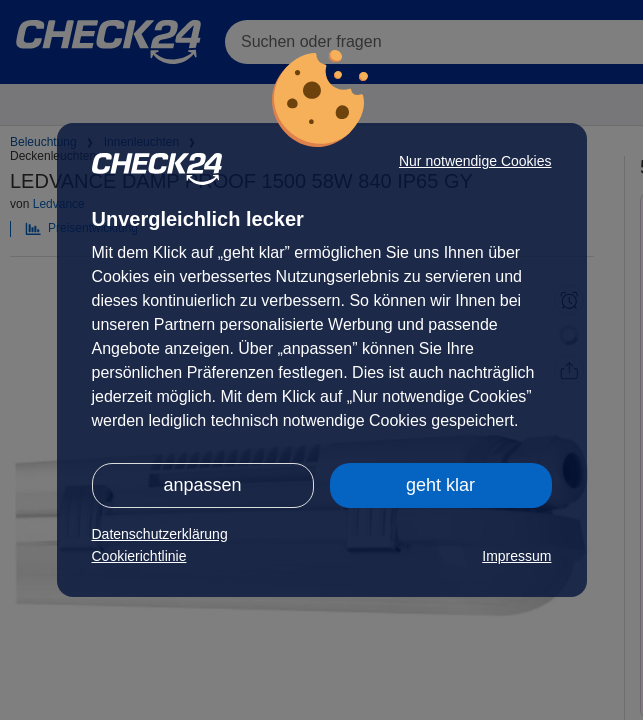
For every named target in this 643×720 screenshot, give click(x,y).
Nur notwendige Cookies (475, 161)
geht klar (440, 485)
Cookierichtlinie (139, 556)
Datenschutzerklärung (160, 534)
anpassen (202, 485)
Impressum (516, 556)
